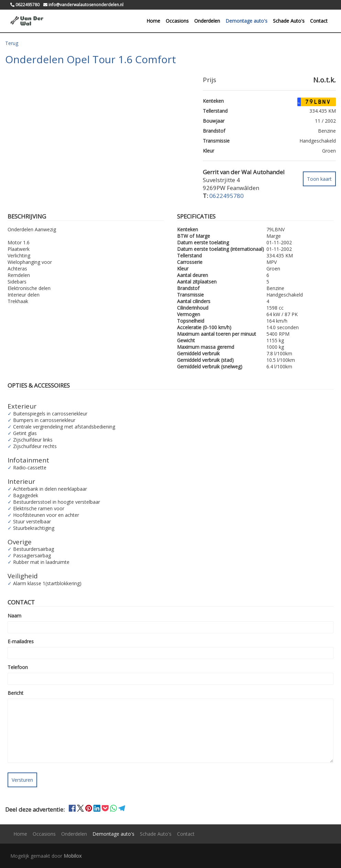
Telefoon (18, 667)
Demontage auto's (246, 21)
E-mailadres (21, 641)
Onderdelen (207, 21)
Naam (14, 616)
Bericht (15, 693)
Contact (319, 21)
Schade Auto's (289, 21)
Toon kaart (319, 179)
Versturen (22, 780)
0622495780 (227, 195)
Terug (12, 43)
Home (153, 21)
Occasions (177, 21)
